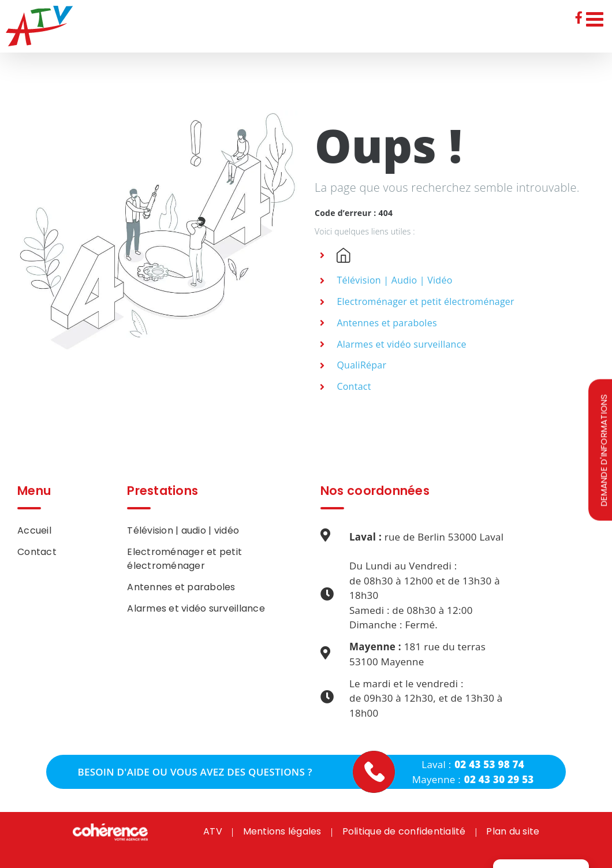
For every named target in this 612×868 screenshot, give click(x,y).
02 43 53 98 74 (489, 764)
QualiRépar (361, 365)
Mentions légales (282, 831)
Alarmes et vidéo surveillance (401, 344)
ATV (213, 831)
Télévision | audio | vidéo (183, 530)
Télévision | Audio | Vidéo (394, 280)
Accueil (34, 530)
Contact (354, 386)
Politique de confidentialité (404, 831)
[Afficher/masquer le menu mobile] (596, 19)
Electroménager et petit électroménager (425, 301)
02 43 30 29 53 (499, 779)
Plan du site (513, 831)
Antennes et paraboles (387, 323)
